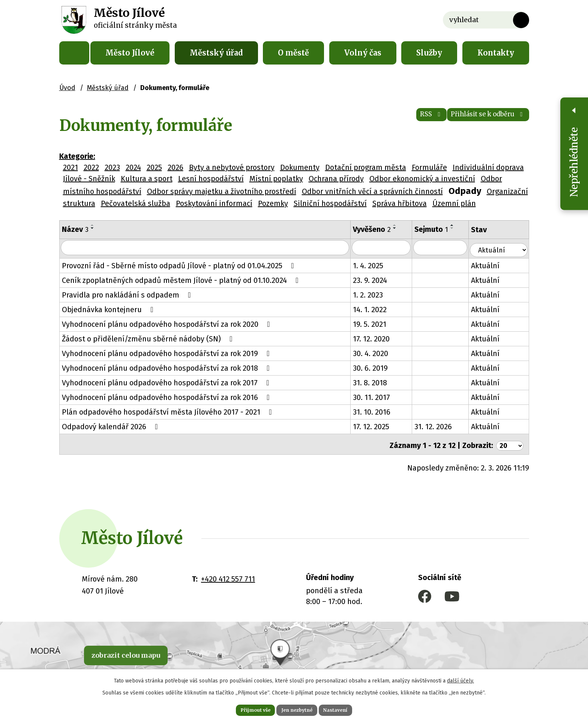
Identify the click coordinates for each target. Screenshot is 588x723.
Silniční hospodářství (330, 203)
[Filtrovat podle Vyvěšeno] (387, 248)
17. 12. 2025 (377, 425)
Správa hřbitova (400, 203)
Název (75, 229)
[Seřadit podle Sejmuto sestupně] (459, 228)
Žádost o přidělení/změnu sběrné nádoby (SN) (149, 338)
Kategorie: (77, 156)
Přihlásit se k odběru (478, 120)
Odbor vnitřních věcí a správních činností (372, 191)
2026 (175, 167)
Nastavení (346, 709)
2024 (133, 167)
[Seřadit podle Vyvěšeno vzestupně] (400, 225)
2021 (70, 167)
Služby (429, 53)
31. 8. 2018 (376, 382)
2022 (91, 167)
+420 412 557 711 (228, 575)
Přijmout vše (245, 709)
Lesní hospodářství (211, 179)
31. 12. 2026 (440, 425)
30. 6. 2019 (376, 367)
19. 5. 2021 (375, 323)
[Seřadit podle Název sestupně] (93, 228)
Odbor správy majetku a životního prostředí (222, 191)
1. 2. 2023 (373, 294)
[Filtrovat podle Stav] (502, 247)
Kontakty (496, 53)
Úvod (74, 53)
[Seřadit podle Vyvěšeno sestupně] (400, 228)
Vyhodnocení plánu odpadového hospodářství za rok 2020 (168, 323)
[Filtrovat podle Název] (208, 248)
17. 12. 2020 (377, 338)
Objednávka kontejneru (109, 308)
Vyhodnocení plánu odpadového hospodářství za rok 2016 (167, 396)
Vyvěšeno (377, 229)
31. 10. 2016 (377, 411)
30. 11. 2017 (377, 396)
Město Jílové (130, 53)
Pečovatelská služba (136, 203)
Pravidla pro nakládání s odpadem (128, 294)
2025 (154, 167)
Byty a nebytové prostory (232, 167)
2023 (112, 167)
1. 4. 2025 (374, 265)
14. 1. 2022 (375, 308)
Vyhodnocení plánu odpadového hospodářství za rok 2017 (167, 382)
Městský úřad (216, 53)
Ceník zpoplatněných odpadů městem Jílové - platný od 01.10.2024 (182, 279)
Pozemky (273, 203)
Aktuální (493, 265)
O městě (293, 53)
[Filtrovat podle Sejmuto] (448, 248)
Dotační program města (366, 167)
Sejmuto (438, 229)
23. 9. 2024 (376, 279)
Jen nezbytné (297, 709)
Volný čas (363, 53)
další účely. (460, 678)
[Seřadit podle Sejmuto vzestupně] (459, 225)
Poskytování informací (214, 203)
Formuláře (429, 167)
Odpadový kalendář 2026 (112, 425)
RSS (404, 120)
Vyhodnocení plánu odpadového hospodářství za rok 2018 (167, 367)
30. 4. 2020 (376, 352)
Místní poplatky (276, 179)
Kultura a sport (147, 179)
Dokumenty (300, 167)
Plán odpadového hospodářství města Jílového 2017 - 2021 (169, 411)
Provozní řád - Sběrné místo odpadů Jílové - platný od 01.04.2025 (180, 265)
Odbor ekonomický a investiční (422, 179)
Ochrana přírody (336, 179)
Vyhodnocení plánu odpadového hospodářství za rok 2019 (167, 352)
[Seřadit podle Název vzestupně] (93, 225)
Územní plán (454, 203)
